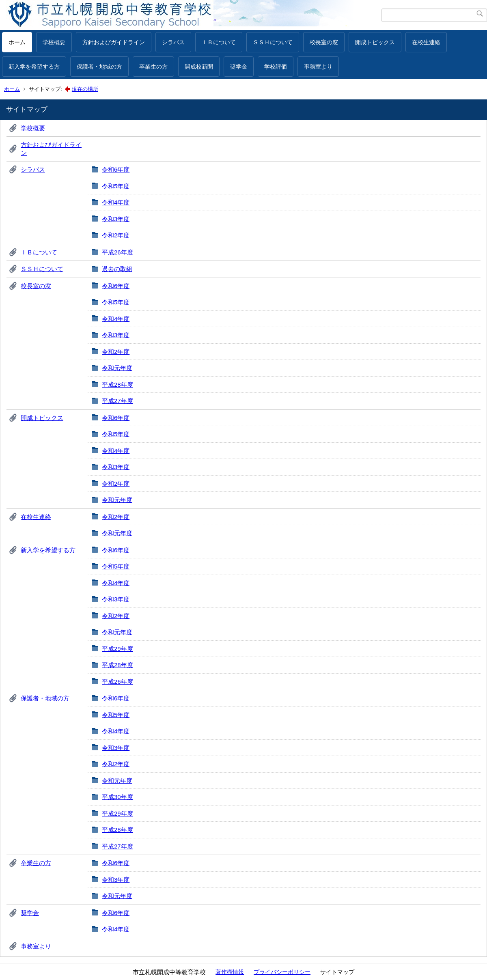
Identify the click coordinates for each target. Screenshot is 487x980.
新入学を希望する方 (34, 67)
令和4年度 (116, 202)
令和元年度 (117, 368)
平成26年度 (117, 252)
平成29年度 (117, 649)
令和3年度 (116, 219)
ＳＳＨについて (273, 42)
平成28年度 (117, 384)
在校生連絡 (426, 42)
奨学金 (239, 67)
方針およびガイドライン (114, 42)
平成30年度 (117, 797)
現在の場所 (85, 89)
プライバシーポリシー (282, 972)
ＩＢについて (219, 42)
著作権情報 (230, 972)
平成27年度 (117, 401)
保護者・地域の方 (99, 67)
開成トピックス (375, 42)
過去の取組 (117, 269)
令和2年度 (116, 235)
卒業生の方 (153, 67)
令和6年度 (116, 169)
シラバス (173, 42)
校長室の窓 (324, 42)
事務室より (318, 67)
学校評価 (276, 67)
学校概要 (54, 42)
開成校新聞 (199, 67)
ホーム (17, 42)
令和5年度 (116, 186)
